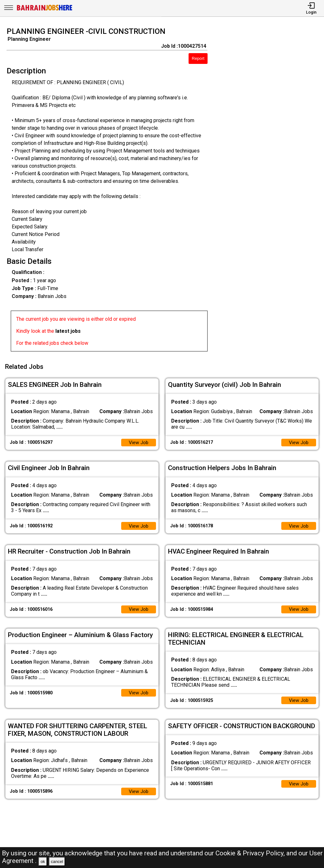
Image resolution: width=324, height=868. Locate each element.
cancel (57, 862)
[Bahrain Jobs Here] (45, 10)
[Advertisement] (270, 191)
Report (198, 58)
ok (43, 862)
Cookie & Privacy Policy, (251, 853)
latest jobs (68, 331)
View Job (138, 440)
